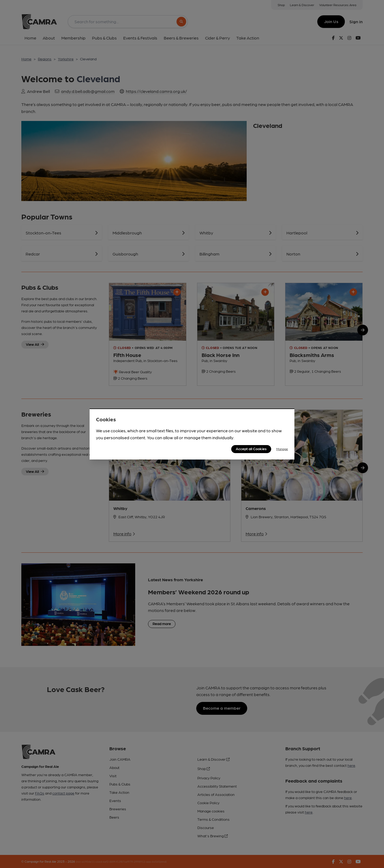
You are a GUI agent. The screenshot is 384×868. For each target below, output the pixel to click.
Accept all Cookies (251, 449)
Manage (282, 449)
